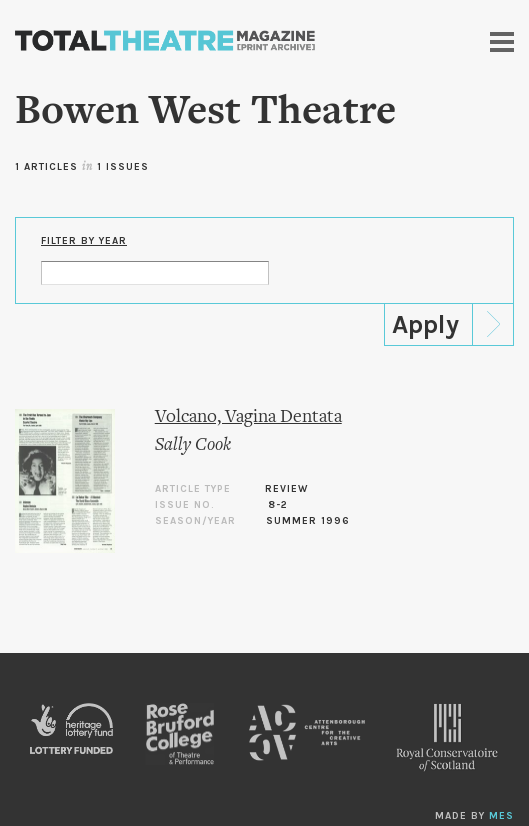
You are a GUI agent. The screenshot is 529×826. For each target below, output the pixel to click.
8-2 (278, 505)
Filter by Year (84, 241)
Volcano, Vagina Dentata (248, 417)
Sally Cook (193, 445)
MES (501, 816)
